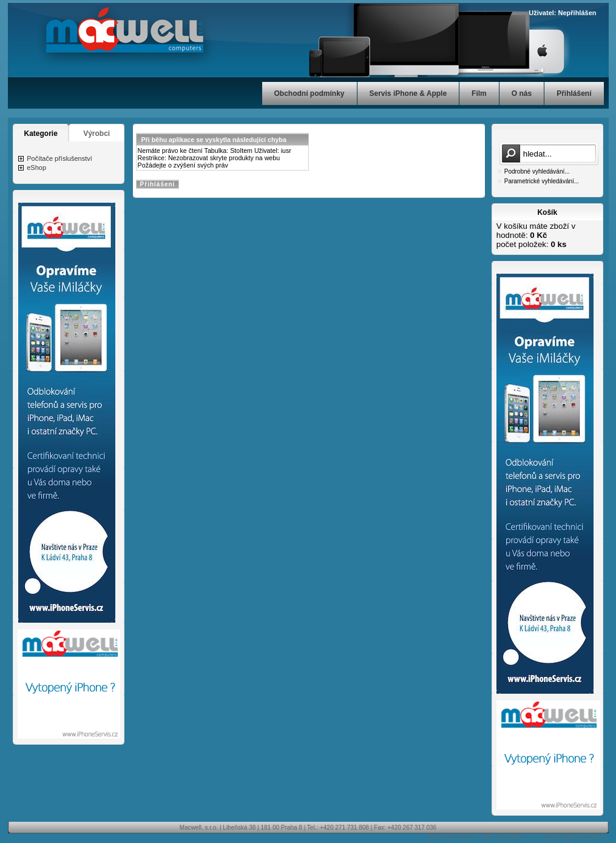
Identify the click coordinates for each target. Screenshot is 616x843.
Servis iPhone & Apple (408, 93)
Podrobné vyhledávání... (537, 171)
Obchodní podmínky (310, 93)
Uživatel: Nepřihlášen (562, 13)
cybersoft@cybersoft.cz (572, 837)
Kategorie (41, 134)
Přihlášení (574, 93)
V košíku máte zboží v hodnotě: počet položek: (536, 235)
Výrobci (96, 134)
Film (479, 93)
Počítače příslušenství (59, 158)
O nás (522, 93)
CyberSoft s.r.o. (516, 837)
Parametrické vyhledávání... (542, 181)
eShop (36, 168)
